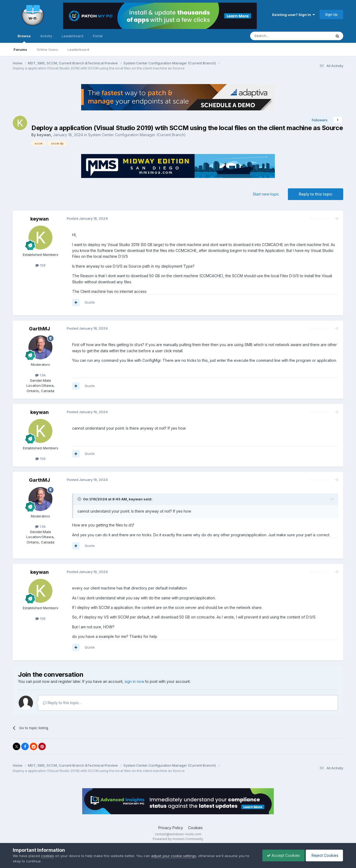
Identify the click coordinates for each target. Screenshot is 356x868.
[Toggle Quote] (79, 499)
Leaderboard (78, 49)
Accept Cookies (281, 855)
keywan (44, 135)
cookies (47, 856)
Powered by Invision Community (178, 839)
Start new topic (266, 194)
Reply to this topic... (62, 703)
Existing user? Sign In (293, 15)
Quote (89, 302)
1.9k (40, 375)
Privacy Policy (171, 828)
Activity (46, 36)
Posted (86, 218)
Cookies (195, 828)
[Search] (277, 36)
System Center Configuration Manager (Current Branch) (137, 135)
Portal (98, 36)
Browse (24, 38)
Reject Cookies (323, 855)
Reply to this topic (316, 194)
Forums (20, 49)
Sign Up (331, 14)
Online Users (47, 49)
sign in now (134, 681)
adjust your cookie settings (174, 856)
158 (40, 265)
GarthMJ (40, 329)
